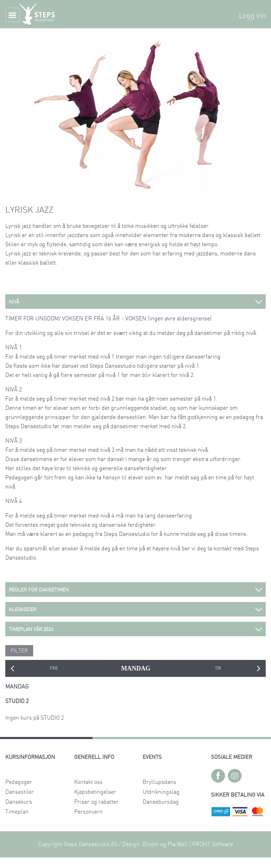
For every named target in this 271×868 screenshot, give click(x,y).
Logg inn (252, 16)
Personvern (88, 812)
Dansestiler (20, 792)
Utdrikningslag (161, 792)
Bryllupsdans (159, 782)
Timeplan (17, 812)
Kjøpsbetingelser (95, 792)
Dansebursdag (161, 802)
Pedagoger (19, 782)
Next (259, 668)
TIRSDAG (218, 668)
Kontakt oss (88, 782)
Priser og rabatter (96, 802)
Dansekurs (19, 802)
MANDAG (136, 668)
